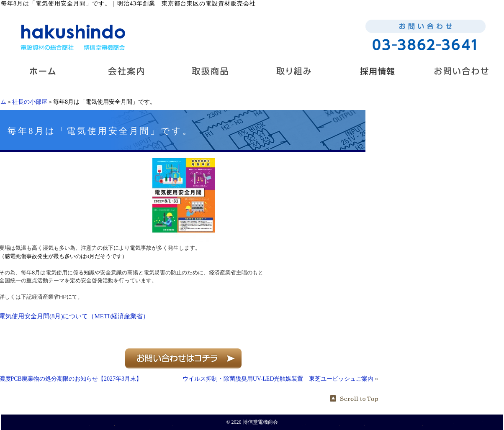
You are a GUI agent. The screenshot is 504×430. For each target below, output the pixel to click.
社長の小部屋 (30, 102)
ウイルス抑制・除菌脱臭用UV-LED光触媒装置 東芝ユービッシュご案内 (278, 379)
